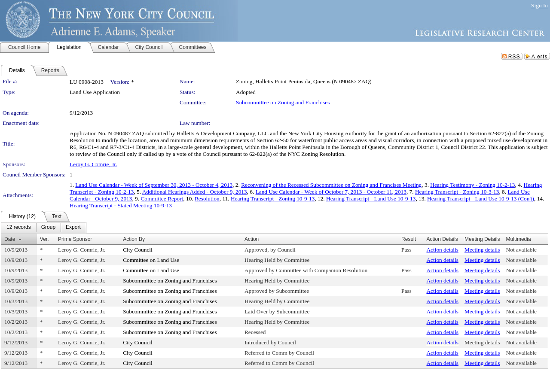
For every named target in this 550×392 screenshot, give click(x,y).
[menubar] (44, 228)
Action (252, 239)
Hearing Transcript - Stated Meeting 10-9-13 (121, 205)
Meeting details (482, 250)
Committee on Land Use (151, 260)
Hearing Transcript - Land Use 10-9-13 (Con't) (481, 199)
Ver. (44, 239)
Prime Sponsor (75, 239)
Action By (134, 239)
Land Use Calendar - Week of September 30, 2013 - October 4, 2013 (154, 185)
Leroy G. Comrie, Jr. (93, 164)
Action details (442, 250)
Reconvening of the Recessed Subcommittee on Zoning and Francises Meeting (331, 185)
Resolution (207, 199)
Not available (521, 250)
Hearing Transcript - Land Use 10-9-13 (371, 199)
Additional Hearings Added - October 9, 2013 (195, 192)
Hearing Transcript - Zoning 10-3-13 (457, 192)
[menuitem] (19, 228)
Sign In (539, 5)
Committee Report (162, 199)
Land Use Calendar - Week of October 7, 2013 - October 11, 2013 (331, 192)
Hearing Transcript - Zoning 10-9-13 (273, 199)
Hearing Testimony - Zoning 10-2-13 (472, 185)
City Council (138, 250)
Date (10, 239)
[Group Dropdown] (48, 228)
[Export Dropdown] (73, 228)
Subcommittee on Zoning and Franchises (283, 102)
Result (409, 239)
